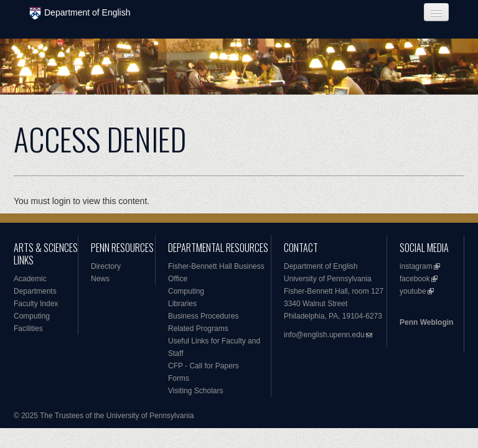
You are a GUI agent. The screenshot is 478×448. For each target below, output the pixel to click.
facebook (415, 279)
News (100, 279)
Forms (179, 378)
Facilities (28, 329)
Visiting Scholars (196, 391)
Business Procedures (203, 316)
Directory (106, 266)
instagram (416, 266)
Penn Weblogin (426, 322)
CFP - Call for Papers (204, 366)
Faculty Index (36, 304)
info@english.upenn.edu (324, 335)
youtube (413, 291)
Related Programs (198, 329)
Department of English (80, 13)
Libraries (182, 304)
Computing (32, 316)
